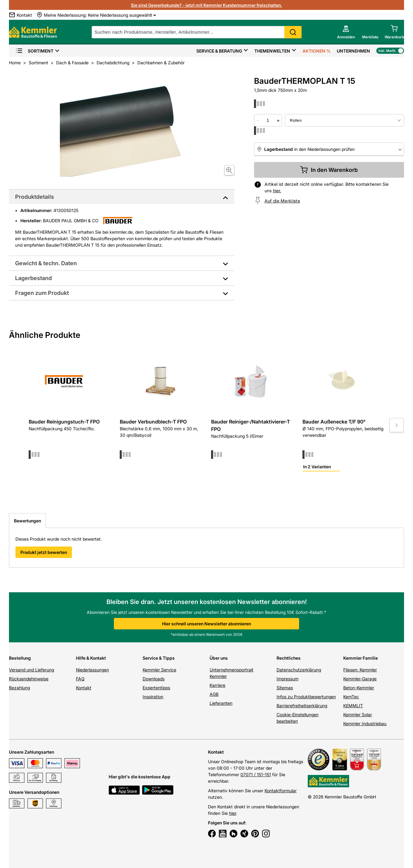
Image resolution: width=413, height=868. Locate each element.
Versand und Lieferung (31, 670)
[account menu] (346, 32)
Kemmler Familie (361, 658)
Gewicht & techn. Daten (46, 263)
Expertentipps (156, 688)
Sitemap (285, 688)
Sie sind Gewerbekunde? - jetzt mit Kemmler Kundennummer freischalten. (207, 5)
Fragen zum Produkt (42, 293)
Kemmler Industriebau (365, 723)
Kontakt (84, 688)
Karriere (217, 685)
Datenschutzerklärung (299, 670)
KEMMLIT (353, 706)
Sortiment (34, 51)
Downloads (154, 679)
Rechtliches (289, 658)
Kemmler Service (159, 670)
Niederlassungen (92, 670)
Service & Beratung (219, 51)
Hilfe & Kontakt (91, 658)
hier (233, 813)
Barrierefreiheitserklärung (302, 706)
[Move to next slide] (397, 425)
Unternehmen (353, 51)
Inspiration (153, 697)
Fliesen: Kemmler (360, 670)
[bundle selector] (344, 120)
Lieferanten (221, 703)
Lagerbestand (33, 278)
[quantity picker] (268, 120)
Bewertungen (27, 521)
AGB (214, 694)
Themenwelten (272, 51)
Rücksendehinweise (29, 679)
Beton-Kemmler (359, 688)
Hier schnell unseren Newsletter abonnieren (207, 624)
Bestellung (20, 658)
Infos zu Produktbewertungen (306, 697)
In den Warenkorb (329, 170)
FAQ (80, 679)
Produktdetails (35, 197)
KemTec (351, 697)
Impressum (288, 679)
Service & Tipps (159, 658)
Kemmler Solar (358, 715)
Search (293, 32)
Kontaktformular (281, 791)
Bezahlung (19, 688)
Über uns (219, 658)
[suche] (197, 32)
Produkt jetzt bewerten (44, 552)
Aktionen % (317, 51)
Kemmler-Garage (360, 679)
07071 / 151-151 (256, 774)
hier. (277, 191)
